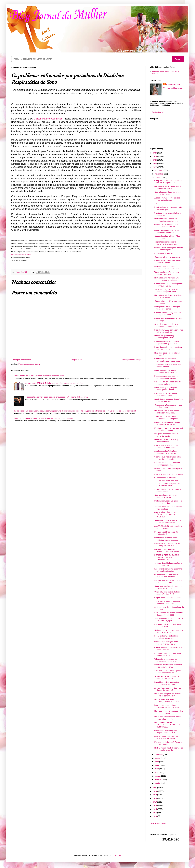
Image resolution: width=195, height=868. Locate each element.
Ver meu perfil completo (173, 88)
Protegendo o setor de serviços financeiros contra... (167, 308)
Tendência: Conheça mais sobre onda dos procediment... (167, 521)
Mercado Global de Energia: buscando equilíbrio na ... (166, 395)
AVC (156, 204)
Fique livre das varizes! (164, 253)
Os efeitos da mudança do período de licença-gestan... (168, 400)
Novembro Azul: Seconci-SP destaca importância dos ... (166, 220)
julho (157, 762)
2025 (155, 156)
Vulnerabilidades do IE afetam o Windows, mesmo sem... (167, 602)
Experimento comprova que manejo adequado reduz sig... (169, 570)
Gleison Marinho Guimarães (48, 119)
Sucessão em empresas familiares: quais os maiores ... (169, 383)
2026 (155, 153)
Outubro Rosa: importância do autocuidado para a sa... (167, 226)
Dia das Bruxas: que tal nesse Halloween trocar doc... (167, 412)
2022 (155, 167)
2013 (155, 816)
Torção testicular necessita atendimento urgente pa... (166, 243)
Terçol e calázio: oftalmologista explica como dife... (167, 273)
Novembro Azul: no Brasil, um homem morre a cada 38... (166, 279)
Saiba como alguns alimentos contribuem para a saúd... (166, 291)
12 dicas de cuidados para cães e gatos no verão (168, 564)
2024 (155, 160)
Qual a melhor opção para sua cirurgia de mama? (167, 496)
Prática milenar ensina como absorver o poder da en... (166, 446)
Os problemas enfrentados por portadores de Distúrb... (167, 231)
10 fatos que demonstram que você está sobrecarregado (169, 429)
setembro (159, 755)
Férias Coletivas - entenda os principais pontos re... (166, 637)
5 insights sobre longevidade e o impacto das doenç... (167, 214)
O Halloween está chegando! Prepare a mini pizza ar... (166, 732)
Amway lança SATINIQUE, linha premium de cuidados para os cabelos (54, 383)
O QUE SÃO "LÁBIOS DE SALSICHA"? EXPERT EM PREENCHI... (166, 515)
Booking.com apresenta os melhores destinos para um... (167, 706)
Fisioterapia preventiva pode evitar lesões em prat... (168, 208)
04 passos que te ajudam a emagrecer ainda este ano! (166, 479)
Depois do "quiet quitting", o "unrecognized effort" (166, 337)
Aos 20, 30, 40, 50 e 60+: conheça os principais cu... (168, 527)
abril (157, 772)
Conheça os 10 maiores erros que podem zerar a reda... (168, 406)
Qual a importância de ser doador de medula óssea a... (168, 193)
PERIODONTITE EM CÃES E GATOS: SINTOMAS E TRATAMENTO (166, 557)
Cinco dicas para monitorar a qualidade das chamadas (166, 325)
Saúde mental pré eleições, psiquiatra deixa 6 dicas (165, 452)
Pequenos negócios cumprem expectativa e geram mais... (167, 342)
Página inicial (77, 360)
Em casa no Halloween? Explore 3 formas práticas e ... (168, 743)
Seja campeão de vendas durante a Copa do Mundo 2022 (169, 614)
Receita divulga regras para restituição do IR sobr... (166, 389)
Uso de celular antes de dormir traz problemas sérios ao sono (39, 376)
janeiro (158, 783)
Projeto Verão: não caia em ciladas (169, 474)
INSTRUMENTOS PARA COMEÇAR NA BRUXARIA (166, 701)
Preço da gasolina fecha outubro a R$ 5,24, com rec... (168, 348)
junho (157, 765)
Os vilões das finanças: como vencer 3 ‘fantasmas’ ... (166, 643)
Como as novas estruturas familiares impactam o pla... (167, 371)
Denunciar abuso (158, 823)
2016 (155, 805)
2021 (155, 788)
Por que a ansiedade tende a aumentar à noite (166, 435)
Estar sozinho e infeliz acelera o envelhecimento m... (167, 464)
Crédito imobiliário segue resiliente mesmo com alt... (168, 649)
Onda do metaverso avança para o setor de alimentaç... (168, 631)
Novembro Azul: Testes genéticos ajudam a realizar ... (168, 296)
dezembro (159, 170)
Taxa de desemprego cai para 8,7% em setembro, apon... (169, 620)
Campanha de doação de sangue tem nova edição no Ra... (168, 182)
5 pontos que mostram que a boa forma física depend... (168, 458)
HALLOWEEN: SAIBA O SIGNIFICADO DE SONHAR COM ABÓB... (167, 725)
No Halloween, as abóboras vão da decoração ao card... (169, 749)
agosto (158, 758)
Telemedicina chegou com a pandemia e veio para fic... (166, 660)
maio (157, 769)
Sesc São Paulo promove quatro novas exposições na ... (168, 672)
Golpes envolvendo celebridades (168, 598)
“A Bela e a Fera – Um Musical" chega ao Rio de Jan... (167, 677)
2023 (155, 164)
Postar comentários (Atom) (29, 364)
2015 (155, 809)
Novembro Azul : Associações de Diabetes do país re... (168, 187)
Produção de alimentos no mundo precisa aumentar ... (168, 666)
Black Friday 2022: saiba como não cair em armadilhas (169, 331)
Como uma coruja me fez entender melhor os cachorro (168, 587)
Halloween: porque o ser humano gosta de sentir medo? (168, 695)
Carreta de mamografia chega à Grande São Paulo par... (167, 423)
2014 (155, 813)
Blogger (118, 855)
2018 (155, 798)
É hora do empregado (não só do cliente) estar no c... (168, 654)
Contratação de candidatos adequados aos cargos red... (167, 360)
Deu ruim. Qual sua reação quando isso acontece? (169, 441)
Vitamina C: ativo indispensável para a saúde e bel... (167, 485)
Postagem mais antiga (131, 360)
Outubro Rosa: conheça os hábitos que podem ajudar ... (168, 249)
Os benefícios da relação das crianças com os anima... (166, 576)
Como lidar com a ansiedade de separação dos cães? (167, 593)
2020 (155, 791)
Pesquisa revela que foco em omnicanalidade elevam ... (166, 377)
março (158, 776)
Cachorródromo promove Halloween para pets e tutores (168, 550)
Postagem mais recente (22, 360)
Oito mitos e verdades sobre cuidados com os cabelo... (166, 539)
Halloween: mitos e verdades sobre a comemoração (169, 712)
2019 (155, 795)
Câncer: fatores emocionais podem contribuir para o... (169, 285)
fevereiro (159, 779)
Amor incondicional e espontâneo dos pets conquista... (168, 581)
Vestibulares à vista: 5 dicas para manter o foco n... (168, 366)
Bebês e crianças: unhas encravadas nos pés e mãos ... (168, 267)
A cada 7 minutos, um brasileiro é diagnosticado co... (168, 199)
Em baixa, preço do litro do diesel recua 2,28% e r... (168, 625)
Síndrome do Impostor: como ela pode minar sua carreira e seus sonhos (43, 418)
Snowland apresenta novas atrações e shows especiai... (167, 418)
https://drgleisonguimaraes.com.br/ (21, 255)
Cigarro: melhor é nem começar (167, 257)
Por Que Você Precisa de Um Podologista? (166, 533)
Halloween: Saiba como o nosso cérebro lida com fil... (167, 718)
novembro (159, 174)
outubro (158, 177)
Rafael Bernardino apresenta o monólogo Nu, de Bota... (167, 683)
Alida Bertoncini (173, 84)
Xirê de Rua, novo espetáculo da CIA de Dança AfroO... (168, 689)
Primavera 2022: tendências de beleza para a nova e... (167, 545)
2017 (155, 802)
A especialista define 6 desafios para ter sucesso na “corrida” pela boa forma (56, 397)
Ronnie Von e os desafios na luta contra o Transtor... (168, 262)
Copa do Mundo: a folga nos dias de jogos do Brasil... (168, 314)
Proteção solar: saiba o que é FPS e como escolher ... (168, 502)
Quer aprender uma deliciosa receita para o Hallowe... (166, 737)
